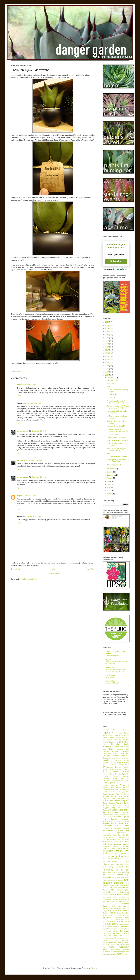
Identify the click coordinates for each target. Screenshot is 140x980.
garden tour (108, 812)
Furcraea (121, 790)
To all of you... (112, 398)
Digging (108, 660)
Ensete (112, 774)
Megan (20, 496)
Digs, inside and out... (114, 465)
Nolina (127, 865)
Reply (19, 396)
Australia (127, 735)
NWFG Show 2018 (109, 872)
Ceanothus (107, 756)
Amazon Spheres (123, 733)
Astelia (105, 735)
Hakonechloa (125, 819)
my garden (117, 856)
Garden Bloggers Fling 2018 (113, 803)
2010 (107, 372)
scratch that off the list (110, 915)
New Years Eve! (112, 380)
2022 (107, 335)
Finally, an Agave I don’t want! (117, 440)
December (111, 378)
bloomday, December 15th (116, 426)
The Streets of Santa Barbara (117, 457)
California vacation (110, 751)
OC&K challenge (121, 872)
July (109, 481)
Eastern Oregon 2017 (115, 769)
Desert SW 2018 (118, 765)
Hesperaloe (126, 821)
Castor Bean (124, 754)
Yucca (124, 954)
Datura (105, 765)
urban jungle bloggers (123, 938)
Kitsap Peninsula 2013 (121, 835)
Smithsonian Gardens (109, 920)
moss (127, 849)
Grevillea (119, 817)
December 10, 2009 (39, 477)
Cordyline (118, 760)
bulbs (104, 749)
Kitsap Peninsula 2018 (110, 837)
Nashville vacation (113, 859)
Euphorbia (106, 778)
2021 (107, 338)
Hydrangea (118, 828)
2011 (107, 369)
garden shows (123, 810)
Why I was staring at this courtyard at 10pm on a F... (117, 430)
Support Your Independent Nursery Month (116, 929)
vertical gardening (118, 942)
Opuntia (119, 875)
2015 (107, 356)
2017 (107, 350)
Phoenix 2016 (108, 890)
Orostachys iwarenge (117, 880)
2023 (107, 331)
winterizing (120, 952)
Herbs (120, 821)
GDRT (128, 812)
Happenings (107, 821)
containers (107, 760)
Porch (109, 454)
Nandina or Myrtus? (112, 683)
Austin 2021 (118, 735)
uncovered (126, 936)
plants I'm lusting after (121, 897)
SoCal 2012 (120, 920)
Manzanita (107, 848)
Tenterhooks (110, 677)
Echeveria (126, 769)
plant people (107, 897)
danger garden (23, 431)
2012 (107, 366)
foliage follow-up (123, 788)
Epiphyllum (118, 774)
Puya (128, 902)
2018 (107, 347)
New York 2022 (117, 865)
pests (127, 888)
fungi (116, 790)
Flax (128, 785)
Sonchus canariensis (113, 927)
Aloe (114, 733)
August (110, 478)
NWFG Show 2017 (122, 870)
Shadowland (119, 918)
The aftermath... (112, 395)
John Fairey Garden (109, 833)
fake (128, 778)
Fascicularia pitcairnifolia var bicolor (116, 781)
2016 (107, 353)
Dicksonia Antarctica (122, 767)
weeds (113, 949)
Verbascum (107, 942)
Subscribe (116, 261)
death (109, 765)
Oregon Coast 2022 (118, 877)
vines (105, 947)
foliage (112, 788)
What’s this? (111, 384)
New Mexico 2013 (115, 862)
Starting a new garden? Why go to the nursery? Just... (118, 407)
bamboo (111, 737)
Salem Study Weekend (112, 909)
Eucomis (126, 776)
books (127, 744)
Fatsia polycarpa (123, 783)
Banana (118, 737)
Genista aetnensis (109, 815)
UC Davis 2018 (115, 936)
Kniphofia (122, 837)
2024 (107, 328)
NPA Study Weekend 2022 (116, 867)
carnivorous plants (110, 754)
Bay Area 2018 (112, 740)
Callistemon (125, 751)
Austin (111, 735)
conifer (113, 758)
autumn (105, 737)
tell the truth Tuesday (111, 931)
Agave (19, 371)
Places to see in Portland (119, 892)
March (110, 494)
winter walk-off (111, 952)
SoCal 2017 (120, 922)
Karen (19, 385)
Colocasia (106, 758)
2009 (107, 375)
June (109, 484)
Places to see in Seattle (113, 895)
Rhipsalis (119, 906)
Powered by (116, 269)
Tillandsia (126, 933)
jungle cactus (121, 833)
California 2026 (123, 749)
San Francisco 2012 (118, 911)
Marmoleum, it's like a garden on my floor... (117, 412)
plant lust (126, 895)
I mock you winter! (113, 434)
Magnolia (126, 844)
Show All (127, 686)
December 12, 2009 (30, 496)
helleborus (114, 821)
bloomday (115, 744)
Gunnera (114, 819)
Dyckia (105, 769)
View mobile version (53, 573)
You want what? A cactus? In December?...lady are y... (117, 402)
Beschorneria (114, 742)
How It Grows (22, 461)
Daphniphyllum (115, 763)
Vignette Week (124, 945)
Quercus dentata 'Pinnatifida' (112, 904)
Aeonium (106, 730)
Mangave (126, 846)
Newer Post (15, 569)
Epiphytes (126, 774)
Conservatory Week (123, 758)
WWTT (118, 954)
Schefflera (126, 913)
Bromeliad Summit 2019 (121, 747)
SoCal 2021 (111, 924)
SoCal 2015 (111, 922)
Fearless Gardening (110, 785)
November (111, 469)
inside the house (122, 830)
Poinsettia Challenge (118, 899)
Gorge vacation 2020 (122, 815)
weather (113, 947)
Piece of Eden (111, 681)
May (109, 488)
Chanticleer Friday (118, 756)
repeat (113, 906)
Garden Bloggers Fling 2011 (113, 794)
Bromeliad (107, 747)
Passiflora (121, 888)
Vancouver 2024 (110, 940)
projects (111, 901)
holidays (106, 823)
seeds (127, 915)
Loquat (110, 844)
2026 (107, 322)
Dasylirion (126, 763)
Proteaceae (120, 902)
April (109, 491)
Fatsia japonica (109, 783)
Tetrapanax (125, 931)
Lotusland (118, 844)
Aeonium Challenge (121, 730)
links (122, 842)
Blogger (94, 968)
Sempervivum (108, 917)
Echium (106, 772)
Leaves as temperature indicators (115, 445)
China (128, 756)
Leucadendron (115, 842)
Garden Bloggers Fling (121, 792)
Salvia (124, 909)
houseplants (120, 824)
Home (53, 569)
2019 (107, 344)
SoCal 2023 (121, 924)
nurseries (108, 870)
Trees (105, 936)
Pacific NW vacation (122, 885)
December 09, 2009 (29, 385)
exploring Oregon (118, 778)
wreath (113, 954)
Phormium (120, 890)
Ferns (122, 785)
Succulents (125, 926)
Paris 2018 (113, 888)
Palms (105, 888)
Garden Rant (110, 667)
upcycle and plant (109, 938)
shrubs (127, 917)
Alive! (109, 387)
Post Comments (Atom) (29, 579)
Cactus (111, 749)
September (111, 475)
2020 (107, 341)
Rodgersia (126, 906)
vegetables (125, 940)
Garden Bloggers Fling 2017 (118, 801)
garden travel (120, 812)
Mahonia (106, 846)
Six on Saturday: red (112, 656)
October (110, 472)
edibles (115, 772)
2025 (107, 325)
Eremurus (106, 776)
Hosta (113, 824)
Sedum (122, 915)
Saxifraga (118, 913)
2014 (107, 359)
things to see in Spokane (112, 933)
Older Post (90, 569)
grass (104, 817)
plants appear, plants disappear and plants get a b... (118, 461)
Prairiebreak (110, 675)
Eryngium (116, 776)
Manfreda (116, 846)
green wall (111, 817)
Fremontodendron (108, 790)
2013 (107, 362)
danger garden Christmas (116, 437)
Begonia (105, 742)
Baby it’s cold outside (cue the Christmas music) (117, 450)
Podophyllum (107, 899)
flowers (105, 788)
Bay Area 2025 (124, 740)
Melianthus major (118, 849)
